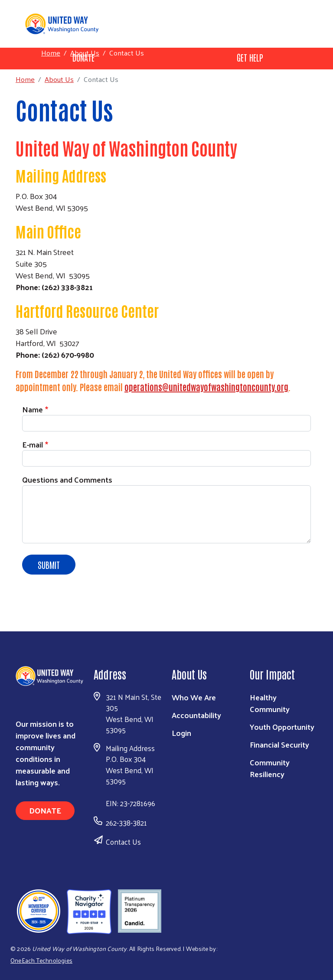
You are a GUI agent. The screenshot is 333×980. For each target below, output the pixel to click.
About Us (85, 52)
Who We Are (194, 697)
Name (33, 409)
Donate (45, 810)
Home (51, 53)
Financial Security (279, 744)
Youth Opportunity (282, 727)
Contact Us (123, 842)
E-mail (33, 444)
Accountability (196, 715)
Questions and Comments (67, 479)
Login (181, 733)
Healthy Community (270, 703)
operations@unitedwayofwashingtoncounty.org (206, 387)
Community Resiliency (270, 768)
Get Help (250, 57)
